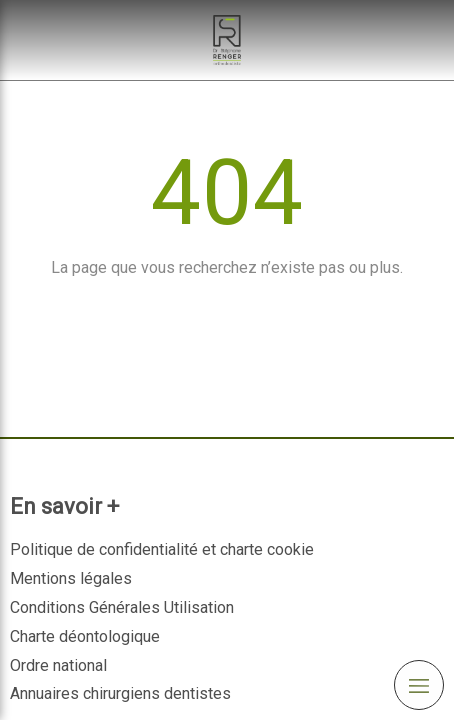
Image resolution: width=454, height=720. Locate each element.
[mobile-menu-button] (419, 685)
